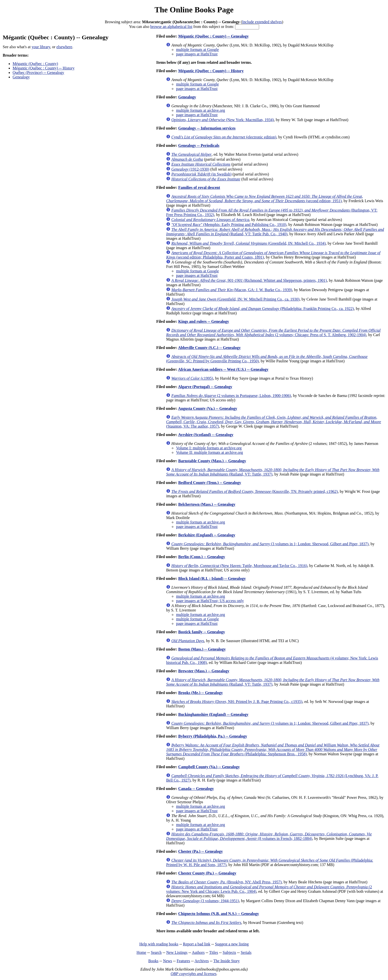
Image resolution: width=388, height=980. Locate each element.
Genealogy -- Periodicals (199, 145)
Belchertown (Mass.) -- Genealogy (207, 504)
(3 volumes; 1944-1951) (205, 901)
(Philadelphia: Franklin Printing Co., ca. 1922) (263, 309)
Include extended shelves (262, 22)
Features (183, 961)
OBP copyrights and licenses (193, 974)
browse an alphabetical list (171, 27)
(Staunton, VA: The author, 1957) (274, 422)
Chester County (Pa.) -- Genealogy (207, 873)
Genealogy (21, 77)
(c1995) (192, 378)
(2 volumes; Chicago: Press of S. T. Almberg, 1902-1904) (273, 333)
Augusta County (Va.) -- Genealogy (207, 408)
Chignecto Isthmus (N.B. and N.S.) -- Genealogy (218, 914)
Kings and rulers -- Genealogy (204, 321)
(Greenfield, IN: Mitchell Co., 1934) (248, 243)
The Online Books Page (194, 10)
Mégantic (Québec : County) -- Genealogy (213, 36)
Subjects (229, 952)
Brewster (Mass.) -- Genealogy (204, 671)
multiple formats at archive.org (200, 110)
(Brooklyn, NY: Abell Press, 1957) (226, 882)
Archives (202, 961)
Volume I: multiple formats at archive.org (209, 448)
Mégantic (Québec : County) (35, 64)
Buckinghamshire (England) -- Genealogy (213, 714)
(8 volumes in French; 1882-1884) (269, 836)
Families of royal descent (199, 187)
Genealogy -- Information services (207, 128)
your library (41, 47)
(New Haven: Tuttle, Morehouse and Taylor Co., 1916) (239, 566)
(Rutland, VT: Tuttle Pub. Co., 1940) (275, 232)
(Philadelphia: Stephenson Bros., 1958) (273, 750)
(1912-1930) (190, 169)
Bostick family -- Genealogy (202, 632)
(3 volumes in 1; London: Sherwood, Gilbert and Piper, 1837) (270, 544)
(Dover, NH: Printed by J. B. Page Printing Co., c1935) (237, 702)
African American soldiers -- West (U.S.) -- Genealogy (223, 369)
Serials (246, 952)
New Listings (177, 952)
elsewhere (64, 47)
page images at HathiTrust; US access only (210, 601)
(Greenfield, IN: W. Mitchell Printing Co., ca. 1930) (235, 299)
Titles (214, 952)
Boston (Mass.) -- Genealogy (202, 649)
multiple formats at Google (197, 50)
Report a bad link (197, 944)
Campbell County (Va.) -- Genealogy (209, 767)
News (168, 961)
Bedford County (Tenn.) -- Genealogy (210, 483)
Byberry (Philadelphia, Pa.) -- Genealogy (213, 736)
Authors (198, 952)
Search (156, 952)
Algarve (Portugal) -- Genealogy (205, 387)
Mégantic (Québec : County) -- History (44, 68)
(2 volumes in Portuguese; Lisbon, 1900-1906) (231, 396)
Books (153, 961)
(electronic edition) (224, 137)
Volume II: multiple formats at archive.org (209, 452)
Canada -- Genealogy (196, 789)
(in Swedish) (201, 174)
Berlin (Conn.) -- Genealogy (202, 557)
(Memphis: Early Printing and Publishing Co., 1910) (229, 225)
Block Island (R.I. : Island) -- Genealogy (212, 578)
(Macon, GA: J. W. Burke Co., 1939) (232, 290)
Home (141, 952)
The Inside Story (227, 961)
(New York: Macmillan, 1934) (222, 120)
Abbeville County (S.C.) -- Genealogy (209, 348)
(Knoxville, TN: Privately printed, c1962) (255, 491)
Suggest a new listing (232, 944)
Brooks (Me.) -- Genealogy (200, 693)
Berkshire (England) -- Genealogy (207, 535)
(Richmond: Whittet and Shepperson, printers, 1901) (249, 280)
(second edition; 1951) (264, 199)
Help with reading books (159, 944)
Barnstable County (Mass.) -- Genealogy (212, 461)
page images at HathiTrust (197, 54)
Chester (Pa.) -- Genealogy (200, 851)
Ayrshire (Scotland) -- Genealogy (206, 435)
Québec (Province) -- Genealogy (38, 73)
